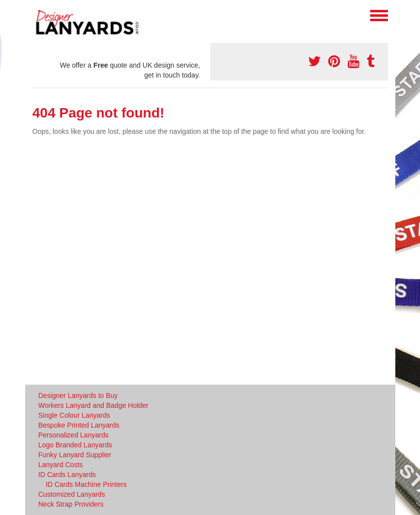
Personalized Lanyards (74, 435)
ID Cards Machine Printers (86, 484)
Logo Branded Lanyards (75, 445)
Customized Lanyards (72, 494)
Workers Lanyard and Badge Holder (94, 405)
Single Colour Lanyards (75, 415)
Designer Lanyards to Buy (78, 396)
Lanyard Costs (61, 465)
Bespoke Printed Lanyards (79, 425)
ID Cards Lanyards (67, 475)
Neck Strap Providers (71, 504)
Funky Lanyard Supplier (75, 455)
